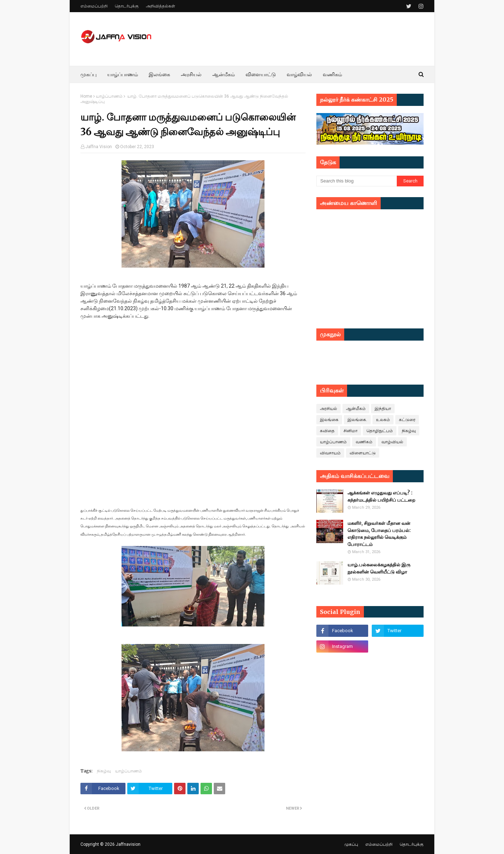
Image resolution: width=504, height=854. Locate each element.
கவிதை (327, 431)
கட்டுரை (407, 420)
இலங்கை (329, 420)
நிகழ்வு (104, 771)
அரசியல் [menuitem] (191, 74)
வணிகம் (364, 442)
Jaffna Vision (99, 147)
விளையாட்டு (363, 453)
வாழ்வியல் (392, 442)
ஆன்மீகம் (356, 409)
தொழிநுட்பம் (380, 431)
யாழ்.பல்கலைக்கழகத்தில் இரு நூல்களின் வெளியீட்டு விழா (379, 568)
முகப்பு (351, 844)
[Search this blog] (357, 181)
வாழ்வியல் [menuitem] (299, 74)
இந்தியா (383, 409)
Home (86, 96)
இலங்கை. (357, 420)
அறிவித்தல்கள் (160, 6)
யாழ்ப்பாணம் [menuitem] (123, 74)
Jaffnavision (128, 844)
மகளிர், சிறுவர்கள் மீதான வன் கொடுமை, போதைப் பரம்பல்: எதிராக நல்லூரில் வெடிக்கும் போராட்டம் (379, 534)
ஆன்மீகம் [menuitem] (224, 74)
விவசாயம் (330, 453)
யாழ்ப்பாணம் (109, 96)
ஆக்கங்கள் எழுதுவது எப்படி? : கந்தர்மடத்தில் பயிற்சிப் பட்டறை (381, 496)
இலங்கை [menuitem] (159, 74)
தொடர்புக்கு (127, 6)
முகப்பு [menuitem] (88, 74)
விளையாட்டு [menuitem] (261, 74)
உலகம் (383, 420)
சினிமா (350, 431)
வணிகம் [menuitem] (332, 74)
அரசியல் (328, 409)
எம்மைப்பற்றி (94, 6)
